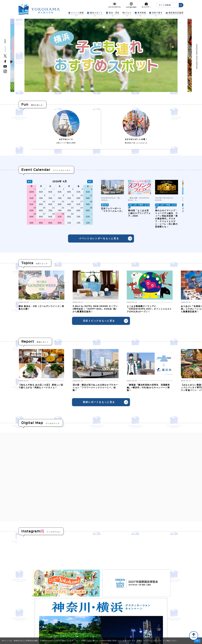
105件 (32, 192)
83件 (50, 204)
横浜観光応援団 (175, 13)
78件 (41, 198)
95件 (41, 192)
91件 (88, 192)
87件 (79, 192)
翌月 (90, 182)
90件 (88, 204)
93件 (88, 198)
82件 (60, 192)
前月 (30, 182)
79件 (60, 198)
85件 (69, 216)
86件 (60, 204)
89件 (88, 210)
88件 (41, 223)
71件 (69, 223)
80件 (41, 210)
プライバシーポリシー (153, 641)
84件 (69, 192)
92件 (32, 204)
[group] (112, 204)
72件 (79, 223)
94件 (32, 216)
